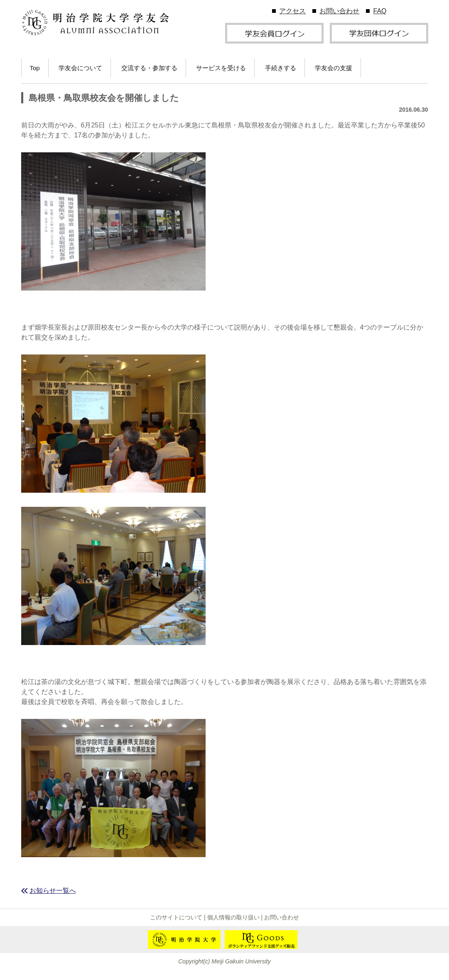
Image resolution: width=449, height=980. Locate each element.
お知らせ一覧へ (53, 891)
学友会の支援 (334, 68)
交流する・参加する (149, 68)
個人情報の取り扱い (233, 917)
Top (35, 68)
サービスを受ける (221, 68)
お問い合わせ (339, 11)
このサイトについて (176, 917)
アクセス (292, 11)
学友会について (80, 68)
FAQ (380, 11)
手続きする (281, 68)
